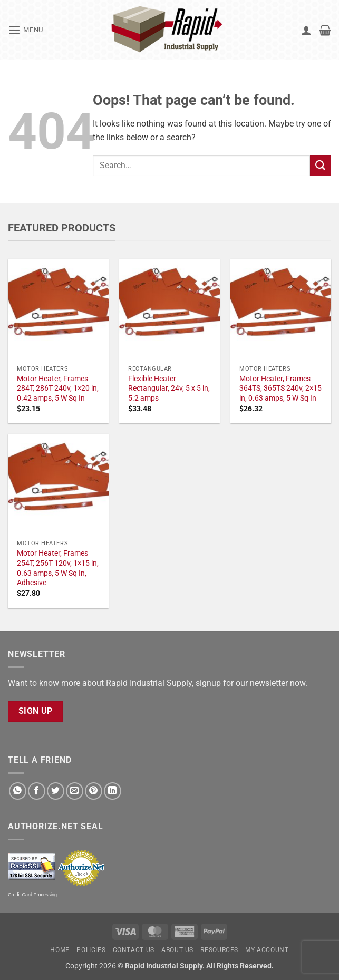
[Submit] (321, 165)
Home (60, 950)
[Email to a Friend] (75, 791)
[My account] (306, 30)
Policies (91, 950)
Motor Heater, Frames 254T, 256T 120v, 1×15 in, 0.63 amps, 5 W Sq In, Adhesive (58, 568)
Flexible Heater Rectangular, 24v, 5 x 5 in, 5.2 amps (169, 389)
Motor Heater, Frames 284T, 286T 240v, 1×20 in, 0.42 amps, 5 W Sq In (58, 389)
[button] (26, 30)
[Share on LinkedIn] (113, 791)
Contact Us (134, 950)
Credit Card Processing (32, 895)
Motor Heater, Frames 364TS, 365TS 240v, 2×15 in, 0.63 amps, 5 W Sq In (280, 389)
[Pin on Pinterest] (94, 791)
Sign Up (36, 711)
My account (267, 950)
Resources (219, 950)
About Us (177, 950)
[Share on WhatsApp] (18, 791)
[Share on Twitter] (56, 791)
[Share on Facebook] (37, 791)
